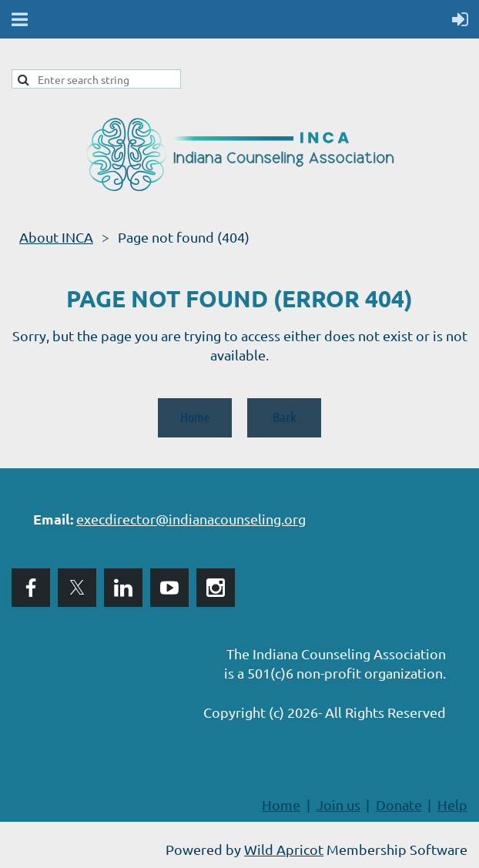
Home (195, 417)
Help (452, 804)
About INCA (56, 237)
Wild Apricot (284, 849)
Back (285, 417)
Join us (338, 804)
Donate (399, 804)
